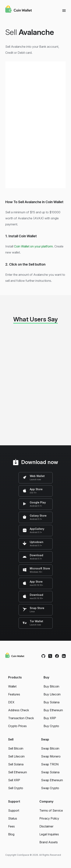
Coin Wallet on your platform (33, 246)
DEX (11, 702)
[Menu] (64, 10)
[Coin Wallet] (19, 10)
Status (13, 818)
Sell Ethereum (18, 772)
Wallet (12, 686)
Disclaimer (46, 826)
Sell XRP (14, 780)
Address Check (19, 710)
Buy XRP (50, 718)
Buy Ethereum (53, 710)
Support (14, 810)
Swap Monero (51, 756)
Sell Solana (16, 764)
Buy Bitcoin (51, 686)
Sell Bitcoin (16, 748)
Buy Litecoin (52, 694)
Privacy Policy (49, 818)
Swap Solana (50, 772)
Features (14, 694)
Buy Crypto (51, 726)
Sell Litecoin (16, 756)
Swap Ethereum (52, 780)
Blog (11, 834)
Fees (11, 826)
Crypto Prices (17, 726)
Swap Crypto (50, 788)
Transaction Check (21, 718)
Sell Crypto (16, 788)
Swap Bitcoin (50, 748)
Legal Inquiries (49, 834)
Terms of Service (51, 810)
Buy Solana (51, 702)
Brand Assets (49, 842)
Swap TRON (50, 764)
